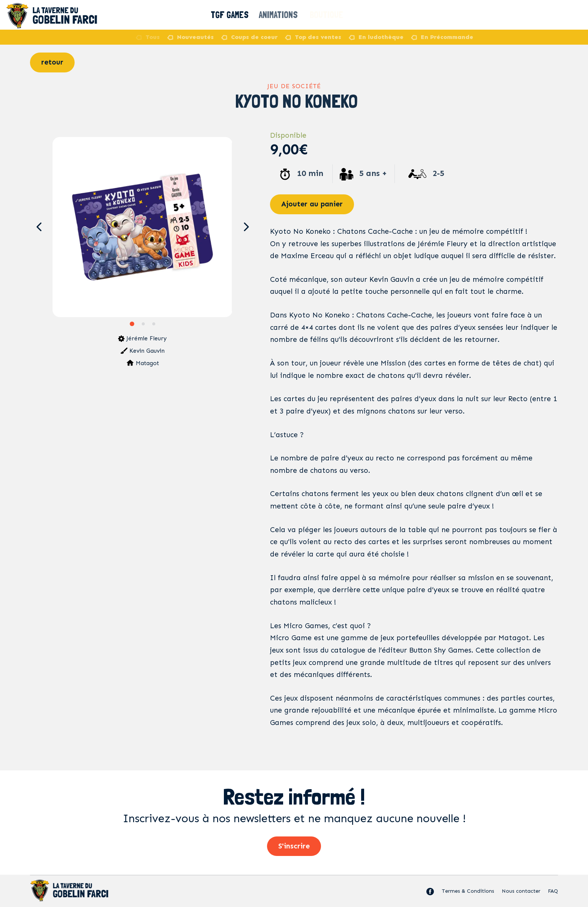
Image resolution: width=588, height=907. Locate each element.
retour (52, 62)
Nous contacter (521, 891)
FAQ (553, 891)
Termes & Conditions (468, 891)
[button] (39, 227)
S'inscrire (294, 846)
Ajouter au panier (312, 204)
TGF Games (231, 15)
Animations (282, 15)
